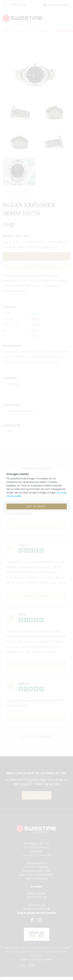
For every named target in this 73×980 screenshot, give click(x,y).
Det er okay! (36, 506)
